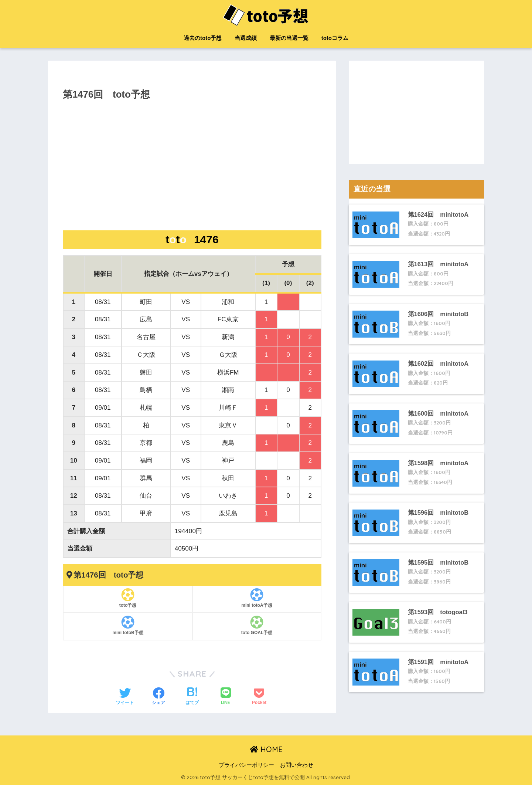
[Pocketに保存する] (259, 697)
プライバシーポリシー (246, 765)
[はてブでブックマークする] (192, 697)
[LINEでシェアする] (226, 697)
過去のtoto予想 (203, 38)
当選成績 (246, 38)
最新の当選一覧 (289, 38)
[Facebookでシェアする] (158, 697)
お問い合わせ (297, 765)
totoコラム (335, 38)
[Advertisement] (192, 172)
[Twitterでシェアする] (125, 697)
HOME (266, 749)
